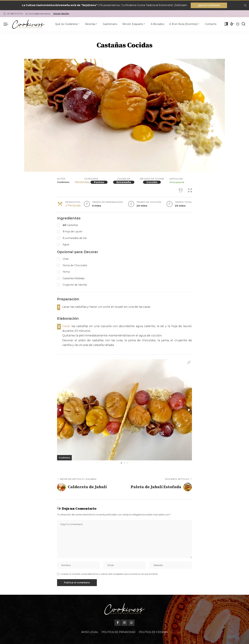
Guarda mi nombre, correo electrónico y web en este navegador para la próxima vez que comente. (109, 574)
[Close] (245, 5)
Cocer (66, 326)
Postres (99, 182)
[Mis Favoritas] (226, 24)
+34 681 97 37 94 (13, 14)
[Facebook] (118, 615)
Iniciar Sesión (61, 14)
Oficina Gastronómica (149, 639)
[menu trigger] (8, 24)
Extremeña (124, 182)
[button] (189, 362)
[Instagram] (124, 615)
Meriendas (82, 182)
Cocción (152, 182)
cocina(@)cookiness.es (38, 14)
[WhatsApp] (131, 615)
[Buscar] (243, 24)
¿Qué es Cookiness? (209, 5)
